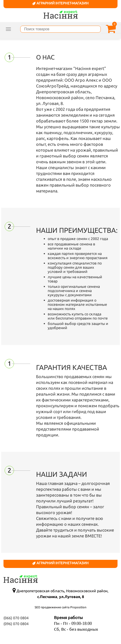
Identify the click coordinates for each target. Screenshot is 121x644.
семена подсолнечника (74, 289)
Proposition (78, 607)
